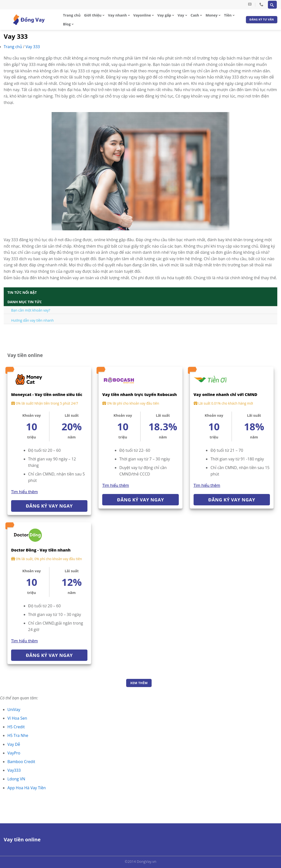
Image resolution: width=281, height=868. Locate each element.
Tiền (228, 15)
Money (211, 15)
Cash (195, 15)
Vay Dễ (14, 744)
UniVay (14, 710)
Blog (67, 24)
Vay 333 (33, 47)
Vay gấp (164, 15)
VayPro (14, 753)
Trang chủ (72, 15)
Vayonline (142, 15)
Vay (181, 15)
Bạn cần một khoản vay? (31, 310)
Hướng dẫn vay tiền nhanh (32, 320)
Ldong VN (16, 779)
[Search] (272, 5)
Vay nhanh (117, 15)
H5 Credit (16, 727)
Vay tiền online (22, 839)
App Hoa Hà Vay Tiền (27, 788)
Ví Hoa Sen (17, 718)
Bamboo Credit (21, 762)
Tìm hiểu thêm (24, 492)
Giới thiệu (93, 15)
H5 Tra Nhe (18, 735)
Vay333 (14, 770)
